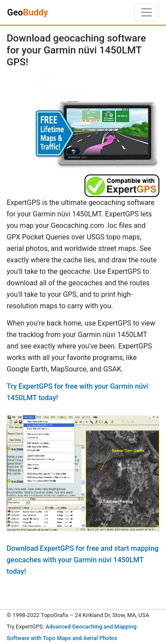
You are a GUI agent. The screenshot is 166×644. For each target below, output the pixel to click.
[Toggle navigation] (147, 12)
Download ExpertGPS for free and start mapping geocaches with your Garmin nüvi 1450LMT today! (83, 560)
